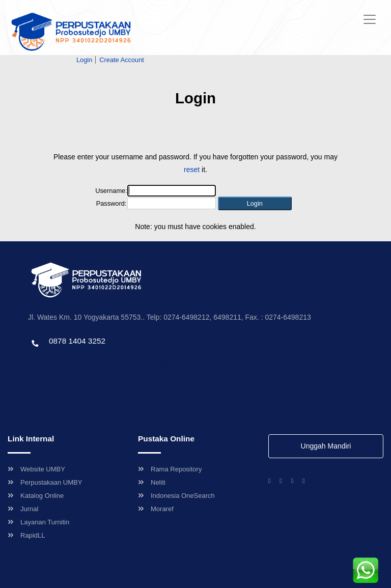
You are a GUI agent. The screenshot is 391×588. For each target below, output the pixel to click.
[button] (255, 203)
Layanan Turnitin (38, 522)
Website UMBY (36, 469)
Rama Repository (170, 469)
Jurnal (23, 509)
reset (192, 170)
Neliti (152, 482)
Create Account (122, 60)
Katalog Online (36, 496)
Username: (111, 191)
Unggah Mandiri (326, 446)
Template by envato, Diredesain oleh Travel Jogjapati (104, 363)
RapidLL (26, 535)
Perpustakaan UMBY (45, 482)
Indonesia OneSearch (176, 496)
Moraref (156, 509)
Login (84, 60)
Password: (111, 203)
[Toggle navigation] (370, 19)
